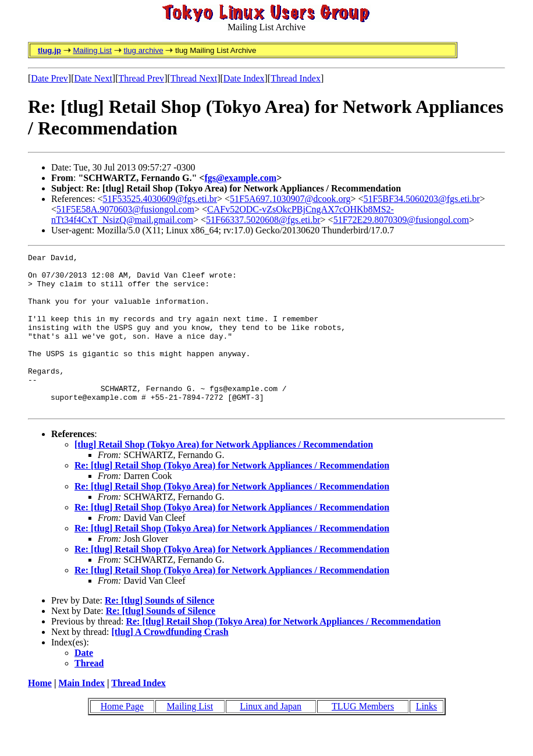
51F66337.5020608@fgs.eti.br (263, 220)
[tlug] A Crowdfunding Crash (170, 663)
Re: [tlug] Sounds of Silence (159, 632)
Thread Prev (141, 78)
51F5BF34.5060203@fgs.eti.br (421, 199)
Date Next (93, 78)
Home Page (122, 738)
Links (427, 738)
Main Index (81, 714)
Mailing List (92, 50)
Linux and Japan (271, 738)
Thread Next (194, 78)
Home (40, 714)
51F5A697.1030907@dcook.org (290, 199)
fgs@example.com (240, 178)
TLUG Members (363, 738)
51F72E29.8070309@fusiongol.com (401, 220)
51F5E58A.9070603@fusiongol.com (125, 209)
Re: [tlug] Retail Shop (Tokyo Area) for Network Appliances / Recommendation (232, 497)
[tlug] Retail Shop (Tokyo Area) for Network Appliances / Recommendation (224, 476)
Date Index (244, 78)
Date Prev (49, 78)
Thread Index (296, 78)
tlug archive (143, 50)
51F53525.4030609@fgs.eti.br (160, 199)
